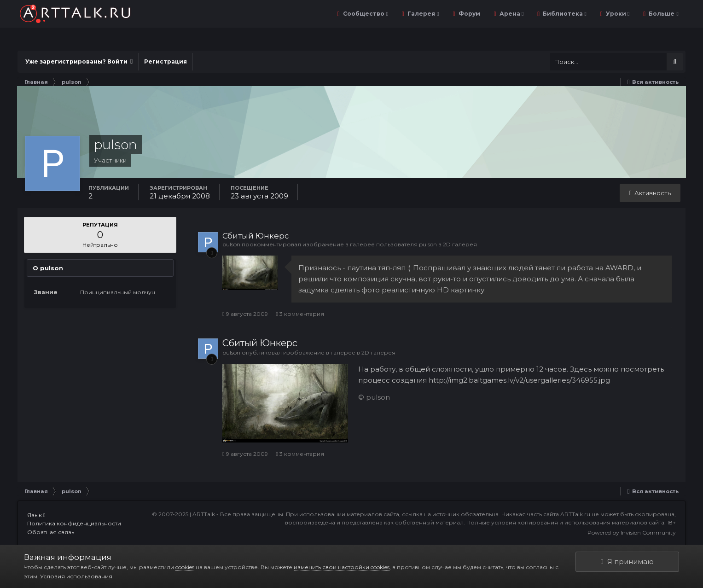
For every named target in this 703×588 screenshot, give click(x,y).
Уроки (617, 14)
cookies (185, 567)
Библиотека (564, 14)
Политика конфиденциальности (74, 523)
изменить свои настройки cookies (342, 567)
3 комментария (300, 314)
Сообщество (365, 14)
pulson (231, 244)
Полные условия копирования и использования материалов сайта (565, 522)
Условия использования (76, 576)
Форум (469, 14)
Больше (663, 14)
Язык (36, 515)
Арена (511, 14)
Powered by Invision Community (632, 533)
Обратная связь (51, 532)
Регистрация (166, 61)
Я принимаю (627, 562)
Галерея (422, 14)
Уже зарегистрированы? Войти (79, 61)
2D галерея (460, 244)
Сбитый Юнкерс (256, 236)
